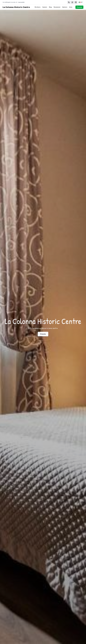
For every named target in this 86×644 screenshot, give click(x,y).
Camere (45, 7)
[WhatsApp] (72, 2)
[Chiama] (69, 2)
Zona (71, 7)
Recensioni (57, 7)
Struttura (37, 7)
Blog (50, 7)
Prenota (79, 7)
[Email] (76, 2)
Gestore (65, 7)
